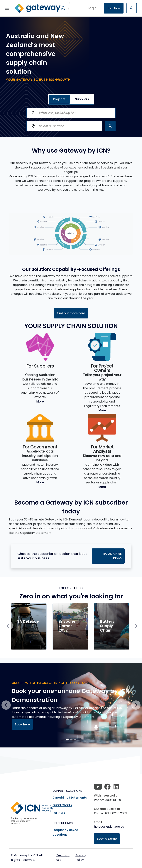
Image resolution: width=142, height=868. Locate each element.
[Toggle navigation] (7, 8)
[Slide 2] (75, 740)
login (92, 8)
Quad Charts (62, 805)
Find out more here (71, 313)
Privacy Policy (81, 858)
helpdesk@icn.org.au (109, 827)
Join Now (114, 8)
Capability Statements (70, 798)
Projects (59, 99)
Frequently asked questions (65, 832)
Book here (22, 724)
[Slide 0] (67, 740)
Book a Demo (107, 839)
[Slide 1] (71, 740)
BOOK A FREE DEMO (113, 556)
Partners (59, 813)
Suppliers (82, 99)
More (40, 402)
